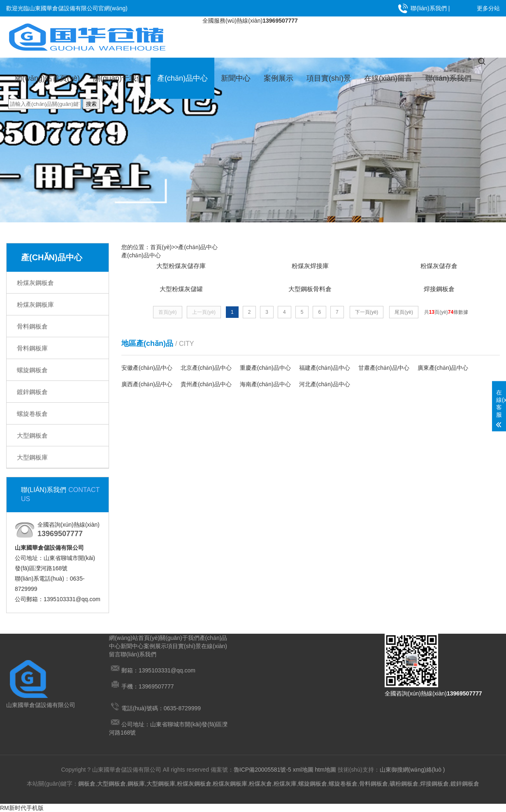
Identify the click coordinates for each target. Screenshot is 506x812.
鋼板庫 (136, 784)
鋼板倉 (87, 784)
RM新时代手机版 (22, 808)
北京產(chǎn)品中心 (206, 371)
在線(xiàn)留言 (388, 78)
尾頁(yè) (404, 315)
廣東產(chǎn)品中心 (443, 371)
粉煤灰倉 (260, 784)
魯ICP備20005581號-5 (262, 770)
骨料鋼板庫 (32, 348)
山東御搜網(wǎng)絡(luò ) (412, 770)
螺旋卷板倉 (32, 414)
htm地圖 (325, 770)
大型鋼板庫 (32, 457)
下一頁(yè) (367, 315)
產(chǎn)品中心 (182, 78)
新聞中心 (236, 78)
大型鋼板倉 (32, 435)
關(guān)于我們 (118, 78)
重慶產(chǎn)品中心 (265, 371)
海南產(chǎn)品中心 (265, 388)
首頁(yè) (161, 247)
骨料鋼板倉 (32, 326)
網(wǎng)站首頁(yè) (47, 78)
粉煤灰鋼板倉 (35, 283)
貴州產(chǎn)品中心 (206, 388)
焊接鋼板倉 (434, 784)
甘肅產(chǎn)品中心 (384, 371)
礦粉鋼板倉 (404, 784)
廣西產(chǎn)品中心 (147, 388)
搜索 (91, 104)
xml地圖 (303, 770)
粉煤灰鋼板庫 (35, 304)
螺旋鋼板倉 (32, 370)
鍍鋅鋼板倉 (32, 392)
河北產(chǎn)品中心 (325, 388)
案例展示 (279, 78)
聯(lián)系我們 (428, 8)
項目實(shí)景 (329, 78)
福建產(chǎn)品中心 (325, 371)
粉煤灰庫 (285, 784)
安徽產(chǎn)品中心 (147, 371)
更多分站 (488, 8)
